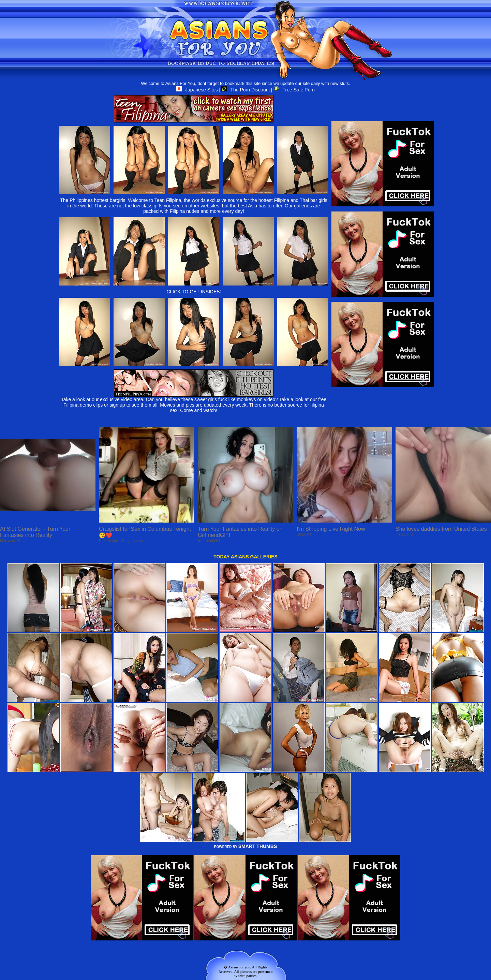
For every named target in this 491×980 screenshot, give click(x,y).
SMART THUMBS (258, 846)
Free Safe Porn (294, 90)
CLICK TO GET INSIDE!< (194, 292)
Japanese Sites (197, 90)
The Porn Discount (245, 90)
